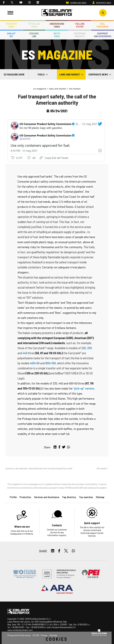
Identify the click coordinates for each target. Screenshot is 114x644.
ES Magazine (40, 89)
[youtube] (21, 3)
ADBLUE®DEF (11, 35)
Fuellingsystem (80, 25)
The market (75, 89)
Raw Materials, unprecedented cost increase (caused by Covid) (43, 468)
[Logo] (57, 13)
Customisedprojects (80, 35)
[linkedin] (38, 3)
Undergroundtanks (57, 25)
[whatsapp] (69, 447)
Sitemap (53, 635)
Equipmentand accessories (103, 35)
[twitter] (12, 3)
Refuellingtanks (34, 25)
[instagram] (30, 3)
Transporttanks (11, 25)
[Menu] (10, 13)
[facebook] (4, 3)
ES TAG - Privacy (40, 635)
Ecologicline (34, 35)
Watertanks (57, 35)
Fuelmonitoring (102, 25)
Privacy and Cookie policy (19, 635)
